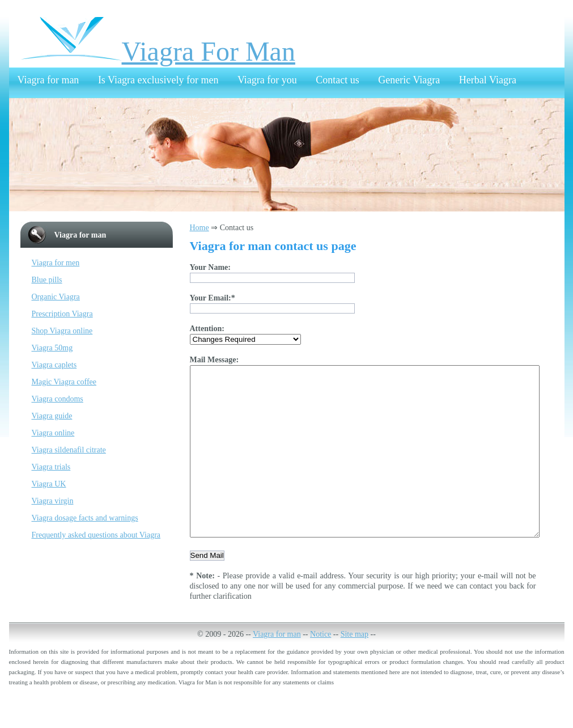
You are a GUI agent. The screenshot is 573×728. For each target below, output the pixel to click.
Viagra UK (49, 484)
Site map (355, 668)
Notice (321, 668)
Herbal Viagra (488, 80)
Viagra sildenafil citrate (69, 450)
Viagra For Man (158, 51)
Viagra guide (52, 416)
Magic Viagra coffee (64, 382)
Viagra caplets (54, 365)
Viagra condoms (58, 399)
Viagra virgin (53, 501)
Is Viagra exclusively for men (158, 80)
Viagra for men (56, 263)
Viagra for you (267, 80)
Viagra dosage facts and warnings (85, 518)
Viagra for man (48, 80)
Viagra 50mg (52, 348)
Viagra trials (51, 467)
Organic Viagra (56, 297)
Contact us (338, 80)
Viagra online (53, 433)
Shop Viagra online (62, 331)
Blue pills (47, 280)
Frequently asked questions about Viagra (96, 535)
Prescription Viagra (62, 314)
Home (200, 228)
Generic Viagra (409, 80)
